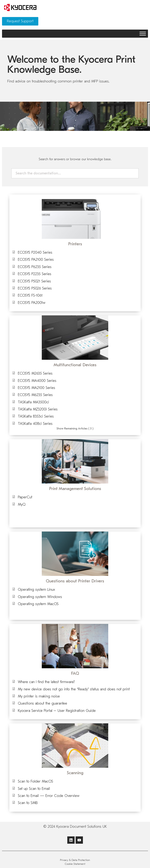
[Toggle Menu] (143, 34)
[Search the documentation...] (73, 173)
